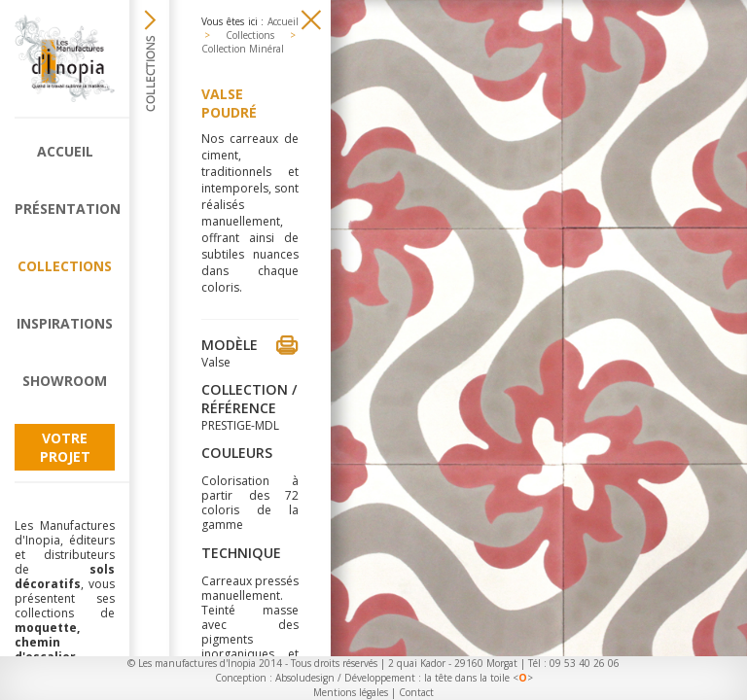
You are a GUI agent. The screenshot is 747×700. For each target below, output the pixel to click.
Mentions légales (351, 692)
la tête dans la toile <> (479, 678)
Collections (65, 266)
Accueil (65, 151)
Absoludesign (305, 678)
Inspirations (65, 323)
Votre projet (65, 447)
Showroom (65, 381)
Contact (416, 692)
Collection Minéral (243, 49)
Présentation (65, 209)
